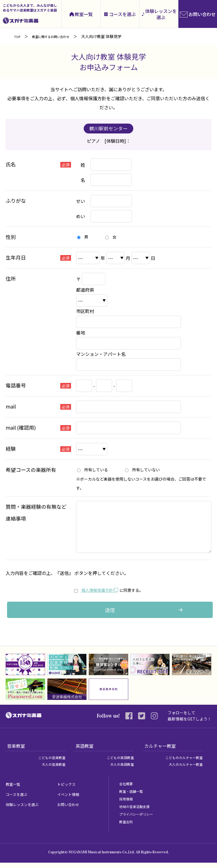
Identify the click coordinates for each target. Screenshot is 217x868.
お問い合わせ (71, 809)
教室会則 (127, 827)
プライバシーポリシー (139, 819)
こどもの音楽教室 (50, 763)
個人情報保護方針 (93, 590)
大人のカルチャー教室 (183, 769)
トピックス (68, 789)
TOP (18, 36)
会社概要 (127, 789)
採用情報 (127, 804)
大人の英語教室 (120, 769)
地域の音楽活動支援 (137, 812)
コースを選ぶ (122, 14)
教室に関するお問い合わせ (58, 36)
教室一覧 (84, 14)
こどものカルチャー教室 (181, 763)
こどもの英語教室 (118, 763)
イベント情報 (71, 799)
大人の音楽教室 (52, 769)
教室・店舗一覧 (133, 796)
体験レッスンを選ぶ (161, 14)
